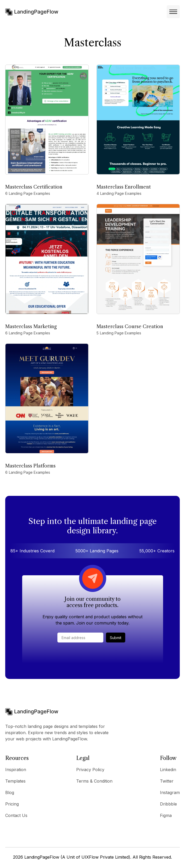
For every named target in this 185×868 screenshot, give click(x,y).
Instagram (170, 792)
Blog (10, 792)
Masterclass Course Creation (130, 327)
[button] (173, 12)
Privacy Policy (90, 770)
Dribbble (168, 804)
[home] (32, 12)
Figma (166, 815)
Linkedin (168, 770)
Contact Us (16, 815)
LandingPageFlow (42, 857)
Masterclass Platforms (30, 466)
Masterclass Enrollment (124, 187)
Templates (15, 781)
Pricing (12, 804)
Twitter (167, 781)
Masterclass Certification (34, 187)
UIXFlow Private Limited (105, 857)
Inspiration (16, 770)
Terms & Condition (94, 781)
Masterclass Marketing (31, 327)
